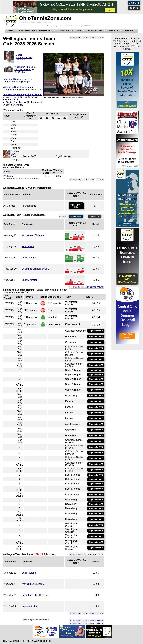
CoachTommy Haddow (24, 56)
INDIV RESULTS (91, 37)
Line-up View (95, 216)
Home (11, 30)
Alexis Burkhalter (15, 97)
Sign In (134, 8)
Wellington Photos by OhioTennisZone (25, 68)
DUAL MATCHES (79, 37)
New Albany (28, 247)
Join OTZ (134, 3)
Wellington (9, 176)
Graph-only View (76, 216)
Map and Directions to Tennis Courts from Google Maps (18, 80)
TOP (71, 37)
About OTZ (130, 30)
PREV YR (100, 37)
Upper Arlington (29, 280)
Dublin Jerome (29, 258)
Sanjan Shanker (14, 102)
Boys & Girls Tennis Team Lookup (35, 30)
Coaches (113, 30)
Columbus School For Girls (35, 269)
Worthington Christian (33, 235)
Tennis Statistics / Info (70, 30)
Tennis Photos (95, 30)
